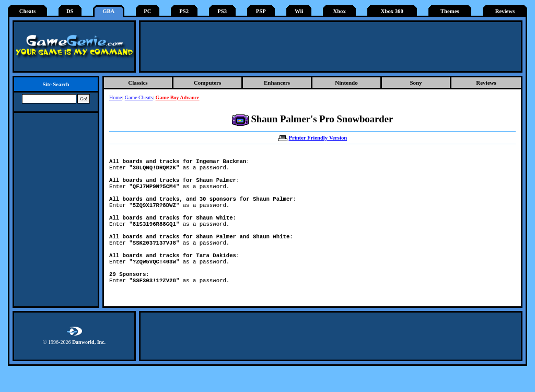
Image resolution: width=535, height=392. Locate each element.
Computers (208, 83)
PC (147, 11)
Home (115, 97)
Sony (416, 83)
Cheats (27, 11)
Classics (138, 83)
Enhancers (277, 83)
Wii (299, 11)
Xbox (339, 11)
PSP (261, 11)
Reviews (505, 11)
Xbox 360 (392, 11)
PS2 (184, 11)
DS (70, 11)
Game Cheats (139, 97)
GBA (108, 11)
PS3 (222, 11)
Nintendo (346, 83)
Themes (450, 11)
